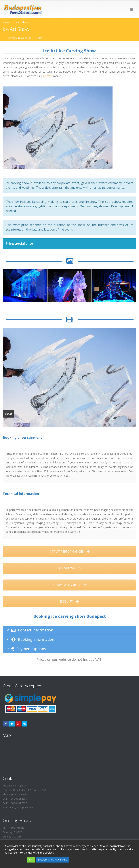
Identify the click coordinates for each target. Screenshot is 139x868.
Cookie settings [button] (15, 860)
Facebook (6, 724)
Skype (24, 724)
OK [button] (31, 860)
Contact (48, 76)
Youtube (18, 724)
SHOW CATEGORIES (69, 585)
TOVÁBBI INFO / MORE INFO (53, 860)
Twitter (12, 724)
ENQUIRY (69, 601)
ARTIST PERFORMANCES (70, 552)
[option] (25, 286)
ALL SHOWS (70, 568)
